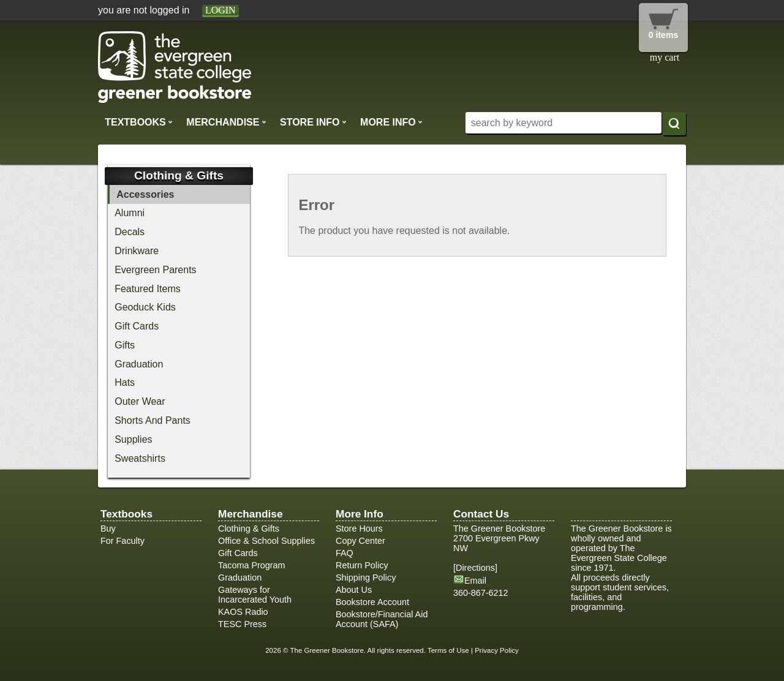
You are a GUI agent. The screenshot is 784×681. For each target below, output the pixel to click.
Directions (475, 568)
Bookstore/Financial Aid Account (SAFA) (382, 619)
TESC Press (242, 624)
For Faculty (123, 541)
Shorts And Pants (153, 420)
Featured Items (148, 289)
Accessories (145, 194)
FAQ (345, 553)
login (221, 10)
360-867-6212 (481, 593)
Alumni (130, 213)
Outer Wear (140, 401)
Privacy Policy (497, 650)
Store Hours (359, 529)
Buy (108, 529)
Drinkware (137, 251)
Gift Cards (137, 326)
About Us (354, 590)
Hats (125, 382)
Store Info (313, 122)
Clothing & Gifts (249, 529)
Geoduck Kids (145, 307)
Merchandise (226, 122)
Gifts (125, 345)
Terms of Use (448, 650)
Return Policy (362, 565)
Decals (130, 232)
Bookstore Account (372, 602)
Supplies (133, 439)
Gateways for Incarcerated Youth (255, 595)
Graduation (139, 364)
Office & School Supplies (266, 541)
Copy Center (360, 541)
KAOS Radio (243, 612)
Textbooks (139, 122)
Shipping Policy (366, 578)
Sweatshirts (140, 458)
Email (475, 581)
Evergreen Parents (155, 270)
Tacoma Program (252, 565)
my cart (665, 57)
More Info (391, 122)
